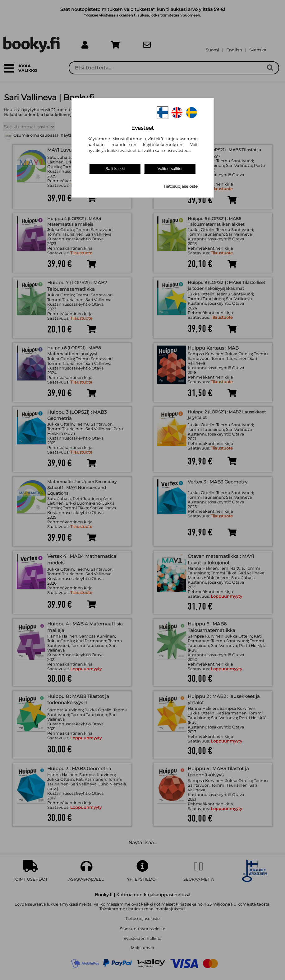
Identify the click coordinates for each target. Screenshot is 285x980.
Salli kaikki (115, 169)
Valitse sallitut (170, 169)
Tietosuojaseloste (181, 186)
